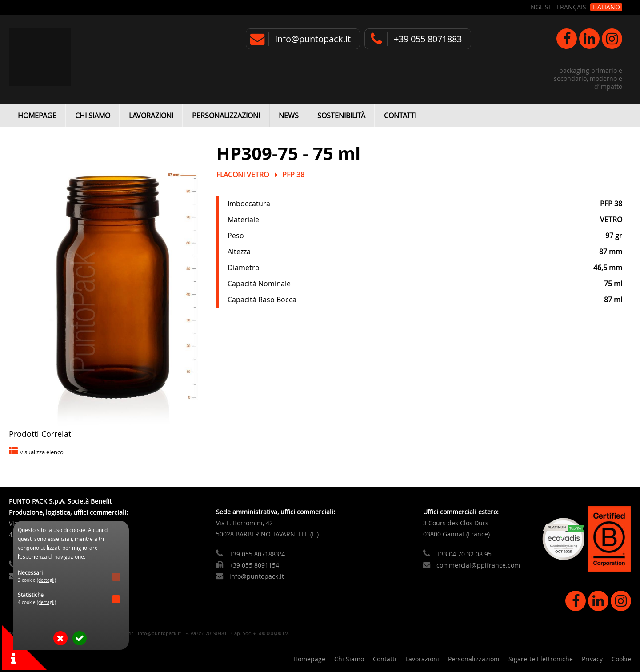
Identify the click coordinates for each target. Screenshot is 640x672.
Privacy (592, 659)
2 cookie (37, 580)
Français (572, 7)
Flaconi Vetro (243, 175)
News (289, 116)
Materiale (243, 220)
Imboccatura (249, 204)
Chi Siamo (93, 116)
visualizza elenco (42, 452)
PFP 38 (293, 175)
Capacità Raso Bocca (262, 300)
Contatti (400, 116)
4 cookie (37, 602)
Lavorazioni (151, 116)
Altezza (239, 252)
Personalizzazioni (226, 116)
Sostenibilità (341, 116)
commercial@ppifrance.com (478, 565)
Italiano (606, 7)
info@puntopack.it (313, 39)
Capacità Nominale (259, 284)
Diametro (244, 268)
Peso (236, 236)
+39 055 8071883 (428, 39)
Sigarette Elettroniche (541, 659)
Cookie (621, 659)
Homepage (37, 116)
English (540, 7)
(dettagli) (46, 580)
